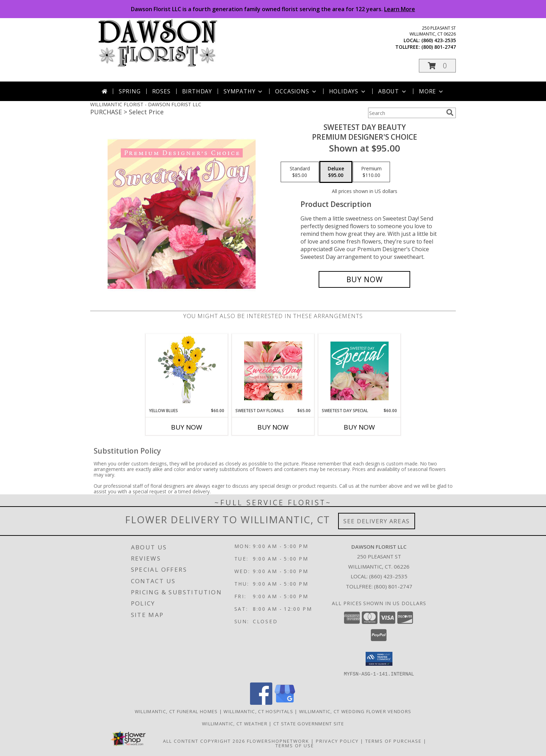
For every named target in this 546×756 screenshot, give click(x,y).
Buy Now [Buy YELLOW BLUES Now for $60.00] (187, 427)
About (393, 91)
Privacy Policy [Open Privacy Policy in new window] (337, 741)
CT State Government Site (309, 723)
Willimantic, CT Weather (235, 723)
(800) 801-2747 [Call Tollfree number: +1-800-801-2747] (393, 586)
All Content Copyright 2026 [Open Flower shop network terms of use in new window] (204, 741)
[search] (450, 113)
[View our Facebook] (261, 703)
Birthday (197, 91)
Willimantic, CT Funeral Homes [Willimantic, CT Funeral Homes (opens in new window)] (176, 711)
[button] (437, 66)
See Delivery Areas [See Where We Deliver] (377, 521)
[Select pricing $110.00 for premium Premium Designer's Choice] (371, 172)
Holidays (348, 91)
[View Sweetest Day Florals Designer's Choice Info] (273, 371)
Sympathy (244, 91)
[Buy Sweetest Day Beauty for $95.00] (364, 279)
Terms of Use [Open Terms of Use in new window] (295, 745)
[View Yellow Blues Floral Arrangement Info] (187, 371)
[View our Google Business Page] (285, 703)
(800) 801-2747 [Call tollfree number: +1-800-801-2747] (439, 47)
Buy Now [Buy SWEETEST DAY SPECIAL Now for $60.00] (359, 427)
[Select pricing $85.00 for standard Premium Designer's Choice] (300, 172)
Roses (161, 91)
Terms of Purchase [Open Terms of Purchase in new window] (393, 741)
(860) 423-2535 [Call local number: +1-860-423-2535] (439, 40)
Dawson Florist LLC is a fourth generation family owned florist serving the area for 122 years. (273, 9)
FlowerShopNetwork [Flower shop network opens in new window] (278, 741)
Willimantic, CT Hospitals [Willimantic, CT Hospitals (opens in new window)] (258, 711)
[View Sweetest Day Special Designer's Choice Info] (360, 371)
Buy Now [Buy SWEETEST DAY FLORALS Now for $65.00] (273, 427)
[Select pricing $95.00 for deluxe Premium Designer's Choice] (336, 172)
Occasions (296, 91)
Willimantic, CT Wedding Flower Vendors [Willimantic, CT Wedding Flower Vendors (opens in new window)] (355, 711)
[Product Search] (406, 113)
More (432, 91)
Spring (130, 91)
